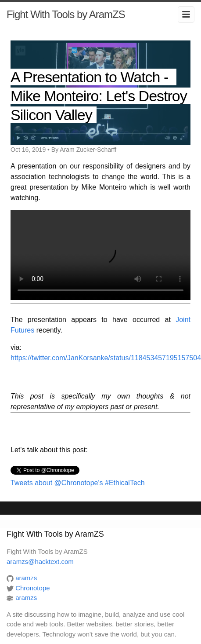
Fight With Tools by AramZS (66, 14)
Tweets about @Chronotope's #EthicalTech (78, 483)
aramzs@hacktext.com (40, 562)
